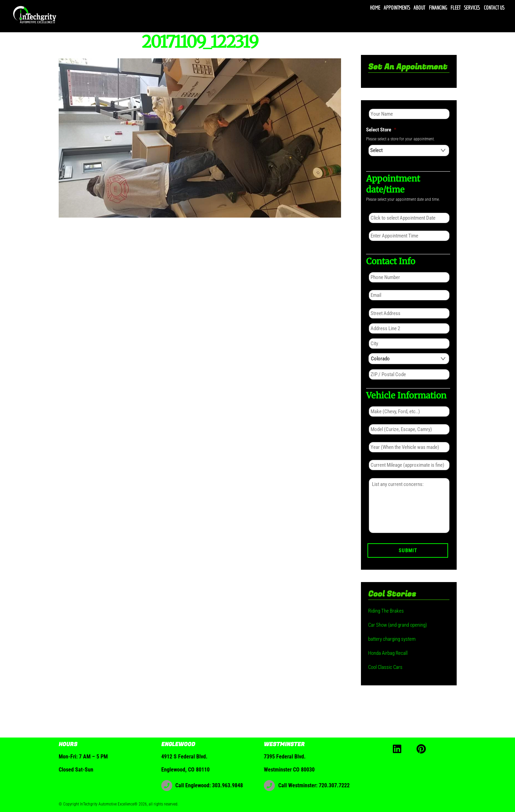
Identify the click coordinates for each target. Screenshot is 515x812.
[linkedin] (399, 748)
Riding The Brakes (386, 611)
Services (472, 8)
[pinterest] (423, 748)
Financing (438, 8)
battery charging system (392, 639)
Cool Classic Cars (385, 667)
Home (375, 8)
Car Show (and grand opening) (397, 625)
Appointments (397, 8)
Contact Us (494, 8)
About (419, 8)
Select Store (381, 130)
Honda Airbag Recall (388, 653)
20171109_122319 (200, 42)
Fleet (455, 8)
